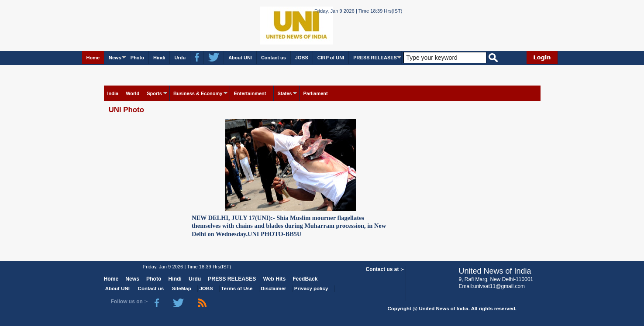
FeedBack (305, 279)
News (115, 58)
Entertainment (250, 93)
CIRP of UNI (331, 58)
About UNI (240, 58)
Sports (154, 93)
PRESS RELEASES (375, 58)
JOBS (302, 58)
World (133, 93)
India (113, 93)
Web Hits (274, 279)
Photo (137, 58)
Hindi (159, 58)
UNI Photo (126, 110)
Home (93, 58)
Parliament (315, 93)
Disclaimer (273, 288)
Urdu (180, 58)
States (284, 93)
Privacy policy (311, 288)
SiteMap (182, 288)
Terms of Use (237, 288)
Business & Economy (198, 93)
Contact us (274, 58)
